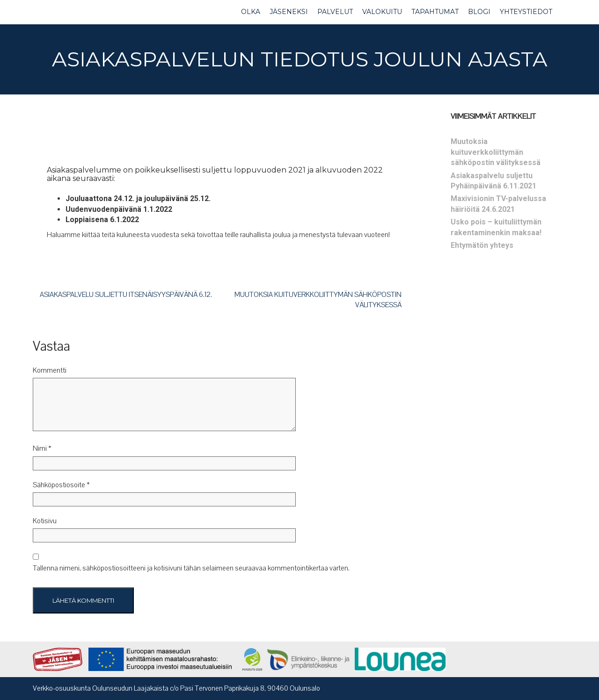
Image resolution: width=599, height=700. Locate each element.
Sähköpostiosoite (61, 485)
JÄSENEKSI (289, 12)
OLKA (251, 12)
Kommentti (50, 370)
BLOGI (479, 12)
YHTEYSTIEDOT (526, 12)
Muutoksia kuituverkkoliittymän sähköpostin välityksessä (496, 152)
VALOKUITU (382, 12)
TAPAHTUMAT (435, 12)
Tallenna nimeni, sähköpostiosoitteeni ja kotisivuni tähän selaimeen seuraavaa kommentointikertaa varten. (191, 568)
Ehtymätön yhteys (482, 245)
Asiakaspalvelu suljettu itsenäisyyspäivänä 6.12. (126, 295)
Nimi (42, 448)
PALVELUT (335, 12)
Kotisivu (45, 521)
